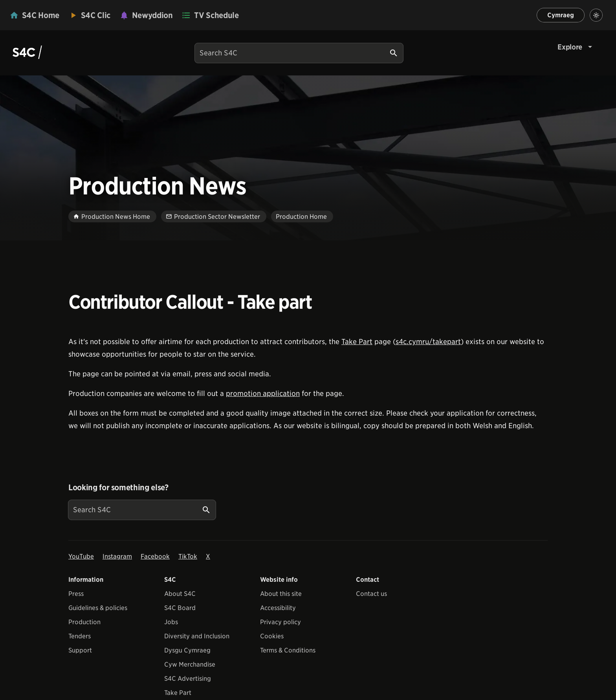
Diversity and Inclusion (197, 636)
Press (76, 594)
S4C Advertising (188, 679)
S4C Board (180, 608)
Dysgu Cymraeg (187, 650)
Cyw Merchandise (190, 664)
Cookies (272, 636)
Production (84, 622)
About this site (281, 594)
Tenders (80, 636)
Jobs (171, 622)
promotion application (263, 393)
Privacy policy (280, 622)
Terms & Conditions (288, 650)
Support (80, 650)
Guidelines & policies (98, 608)
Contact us (371, 594)
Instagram (117, 556)
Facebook (155, 556)
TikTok (188, 556)
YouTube (81, 556)
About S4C (180, 594)
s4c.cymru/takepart (428, 342)
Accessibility (278, 608)
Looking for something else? (118, 487)
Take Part (357, 342)
